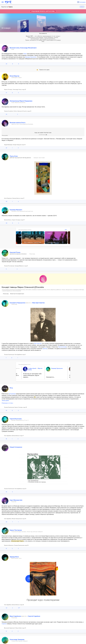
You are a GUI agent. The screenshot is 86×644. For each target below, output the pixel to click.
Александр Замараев (17, 639)
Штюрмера (12, 394)
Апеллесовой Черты (17, 541)
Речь (11, 388)
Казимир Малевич (16, 210)
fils (35, 397)
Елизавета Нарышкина (18, 303)
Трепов (45, 349)
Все (66, 230)
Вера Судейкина (15, 616)
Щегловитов (38, 344)
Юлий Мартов (14, 76)
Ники (25, 54)
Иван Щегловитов (38, 303)
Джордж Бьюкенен (31, 57)
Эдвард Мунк (14, 557)
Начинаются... (49, 377)
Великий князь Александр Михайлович (23, 48)
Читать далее (5, 401)
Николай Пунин (15, 252)
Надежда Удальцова (55, 368)
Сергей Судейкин (34, 616)
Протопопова (62, 347)
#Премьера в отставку (7, 403)
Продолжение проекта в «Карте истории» (43, 11)
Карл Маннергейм (16, 500)
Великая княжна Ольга (17, 123)
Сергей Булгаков (16, 419)
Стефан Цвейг (31, 368)
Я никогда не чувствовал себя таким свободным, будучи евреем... (31, 375)
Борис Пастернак (16, 530)
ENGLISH (82, 7)
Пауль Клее (14, 156)
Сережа (4, 624)
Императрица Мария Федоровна (21, 101)
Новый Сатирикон (16, 447)
